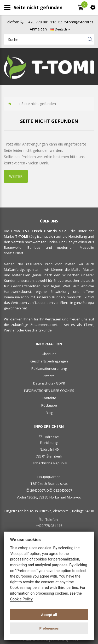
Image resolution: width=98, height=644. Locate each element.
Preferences (49, 628)
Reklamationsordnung (49, 368)
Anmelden (38, 29)
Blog (49, 413)
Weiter (16, 176)
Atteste (49, 376)
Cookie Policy (21, 599)
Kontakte (49, 398)
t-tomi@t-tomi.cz (79, 22)
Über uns (49, 354)
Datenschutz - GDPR (49, 383)
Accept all (49, 615)
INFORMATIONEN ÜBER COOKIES (49, 391)
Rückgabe (49, 405)
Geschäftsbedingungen (49, 361)
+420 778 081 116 (41, 22)
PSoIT (74, 640)
